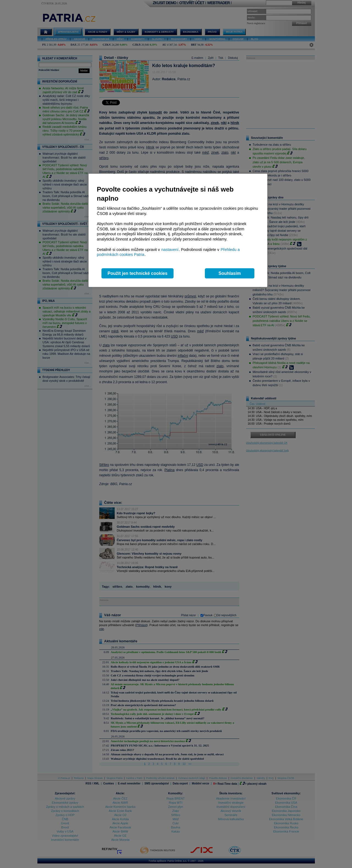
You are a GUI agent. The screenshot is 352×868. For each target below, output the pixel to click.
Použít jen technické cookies (137, 273)
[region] (178, 230)
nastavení (170, 250)
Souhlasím (230, 273)
